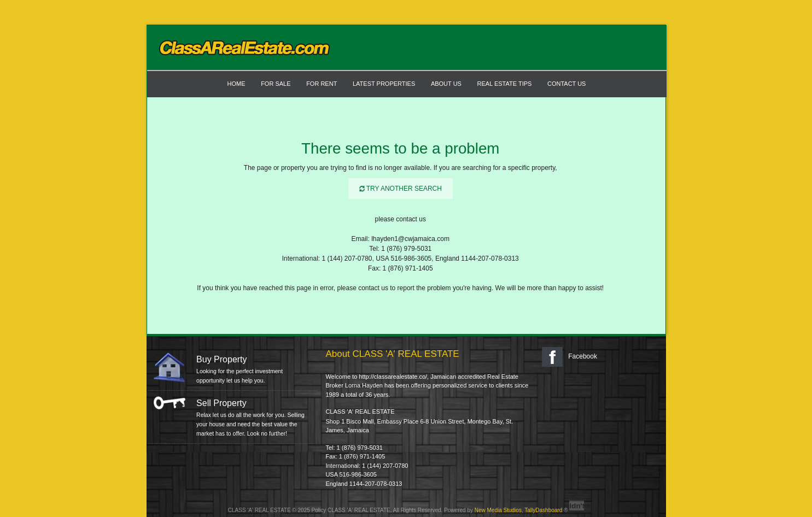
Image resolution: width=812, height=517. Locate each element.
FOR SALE (276, 84)
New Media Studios (498, 510)
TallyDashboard (543, 510)
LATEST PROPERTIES (384, 84)
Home (236, 84)
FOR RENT (322, 84)
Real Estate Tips (505, 84)
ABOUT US (446, 84)
